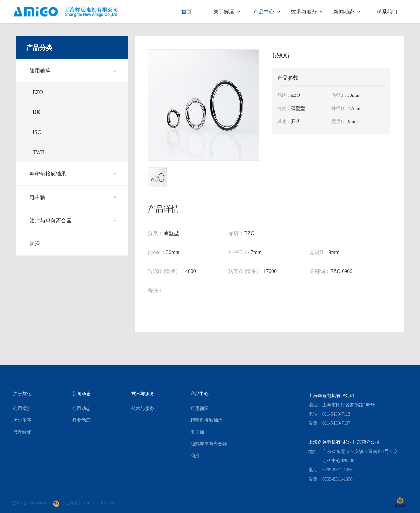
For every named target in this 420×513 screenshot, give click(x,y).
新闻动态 (347, 12)
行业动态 (81, 420)
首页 (187, 12)
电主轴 (73, 197)
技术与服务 (307, 12)
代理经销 (22, 432)
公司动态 (81, 408)
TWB (39, 152)
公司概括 (22, 408)
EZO (38, 92)
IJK (37, 112)
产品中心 (267, 12)
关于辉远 (227, 12)
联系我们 (387, 12)
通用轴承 (73, 70)
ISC (37, 132)
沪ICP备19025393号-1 (32, 503)
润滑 (35, 244)
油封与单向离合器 (73, 220)
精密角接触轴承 (73, 174)
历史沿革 (22, 420)
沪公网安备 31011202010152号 (84, 503)
